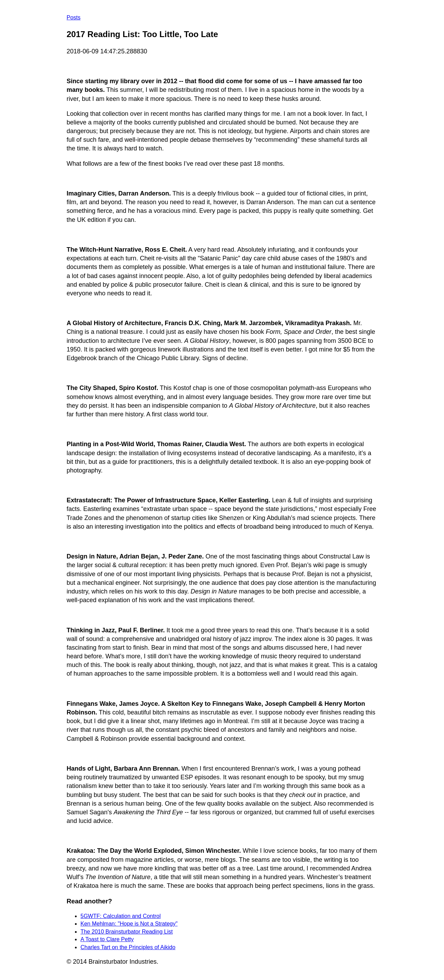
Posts (74, 18)
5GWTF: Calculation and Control (121, 916)
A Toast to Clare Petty (107, 939)
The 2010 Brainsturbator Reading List (127, 932)
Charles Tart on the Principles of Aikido (128, 947)
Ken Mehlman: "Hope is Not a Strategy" (129, 924)
